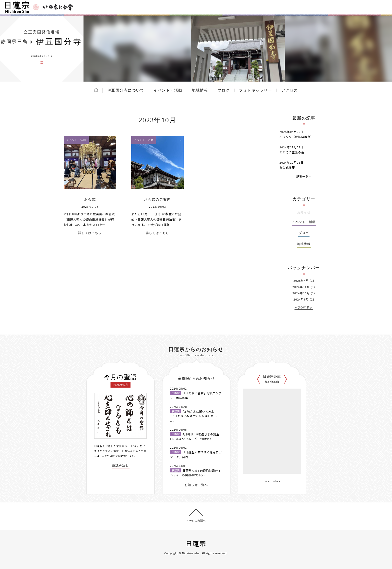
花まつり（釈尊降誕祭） (296, 137)
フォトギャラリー (255, 90)
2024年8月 (301, 299)
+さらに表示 (304, 307)
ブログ (224, 90)
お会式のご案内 (157, 200)
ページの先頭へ (196, 521)
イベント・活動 (168, 90)
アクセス (289, 90)
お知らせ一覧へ (196, 485)
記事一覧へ (304, 177)
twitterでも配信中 (117, 456)
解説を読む (121, 466)
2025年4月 (301, 281)
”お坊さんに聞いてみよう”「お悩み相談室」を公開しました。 (193, 416)
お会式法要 (287, 167)
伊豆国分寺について (126, 90)
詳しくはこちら (90, 233)
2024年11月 (301, 287)
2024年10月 (301, 293)
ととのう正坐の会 (292, 152)
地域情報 (200, 90)
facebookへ (272, 481)
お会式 (90, 200)
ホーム (96, 90)
